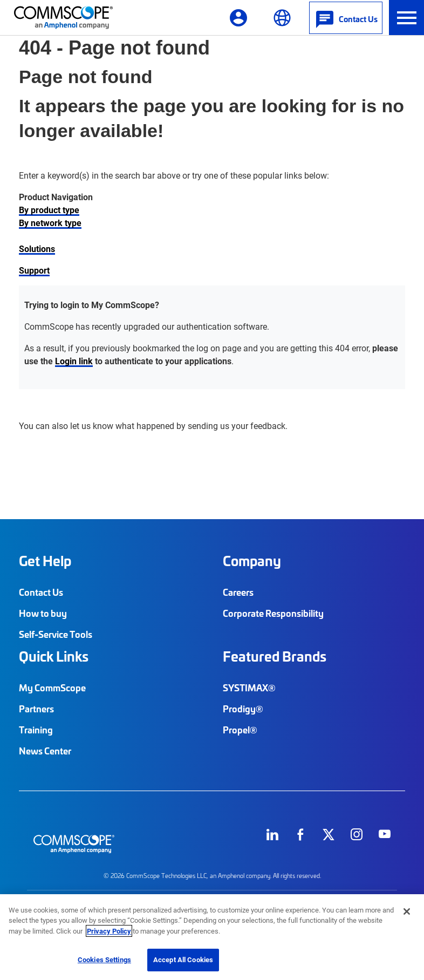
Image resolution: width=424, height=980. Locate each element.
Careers (238, 592)
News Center (45, 751)
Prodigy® (243, 709)
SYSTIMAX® (249, 688)
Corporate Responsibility (273, 613)
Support (34, 270)
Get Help (45, 561)
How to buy (43, 613)
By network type (50, 223)
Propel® (240, 730)
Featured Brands (275, 656)
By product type (49, 210)
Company (252, 561)
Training (36, 730)
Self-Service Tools (56, 634)
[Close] (407, 911)
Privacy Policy (109, 931)
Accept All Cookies (183, 959)
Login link (74, 361)
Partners (36, 709)
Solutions (37, 249)
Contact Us (41, 592)
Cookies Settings (104, 959)
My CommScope (52, 688)
